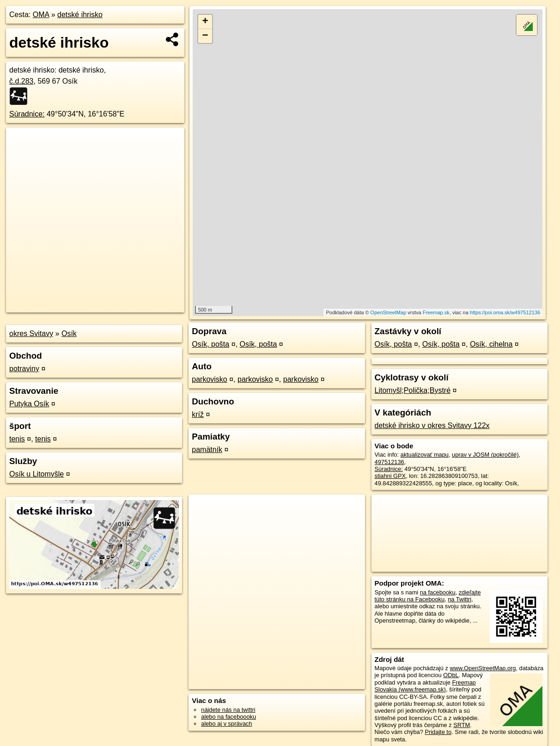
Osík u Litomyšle (37, 474)
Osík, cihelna (491, 344)
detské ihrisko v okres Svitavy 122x (432, 425)
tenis (17, 439)
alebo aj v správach (226, 724)
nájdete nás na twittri (228, 710)
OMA (41, 15)
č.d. (21, 81)
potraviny (24, 369)
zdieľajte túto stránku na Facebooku (428, 596)
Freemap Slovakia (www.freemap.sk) (425, 686)
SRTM (462, 725)
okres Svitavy (31, 333)
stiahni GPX (390, 476)
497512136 (390, 462)
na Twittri (460, 599)
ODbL (451, 675)
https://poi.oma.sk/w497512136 (505, 312)
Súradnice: (27, 114)
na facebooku (438, 592)
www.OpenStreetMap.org (483, 668)
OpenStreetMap (389, 312)
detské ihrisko (80, 15)
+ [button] (205, 22)
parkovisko (209, 379)
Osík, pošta (210, 344)
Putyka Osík (29, 404)
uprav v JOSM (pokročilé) (485, 455)
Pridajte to (438, 732)
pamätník (207, 449)
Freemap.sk (436, 312)
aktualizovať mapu (425, 455)
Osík (69, 333)
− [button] (205, 36)
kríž (198, 414)
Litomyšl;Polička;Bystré (413, 390)
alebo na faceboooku (228, 717)
